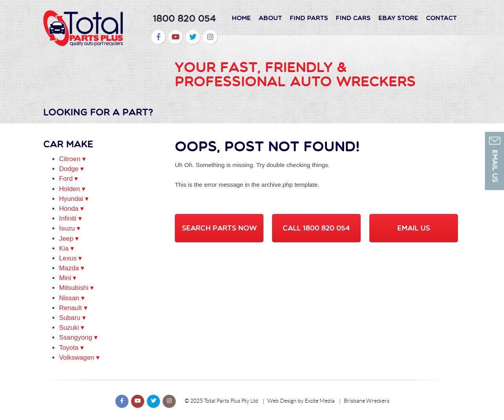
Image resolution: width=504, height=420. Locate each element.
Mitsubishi (74, 288)
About (270, 18)
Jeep (66, 239)
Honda (69, 209)
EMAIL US (414, 228)
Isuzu (67, 228)
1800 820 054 (184, 18)
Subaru (70, 318)
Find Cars (353, 18)
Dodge (69, 169)
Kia (64, 248)
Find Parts (309, 18)
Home (241, 18)
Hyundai (71, 199)
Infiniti (68, 218)
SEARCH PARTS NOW (219, 228)
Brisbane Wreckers (367, 401)
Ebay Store (398, 18)
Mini (65, 278)
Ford (66, 179)
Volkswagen (77, 358)
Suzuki (69, 328)
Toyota (69, 348)
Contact (441, 18)
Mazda (69, 268)
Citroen (70, 159)
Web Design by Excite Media (301, 401)
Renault (70, 308)
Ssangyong (76, 337)
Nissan (69, 298)
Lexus (68, 258)
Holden (69, 189)
